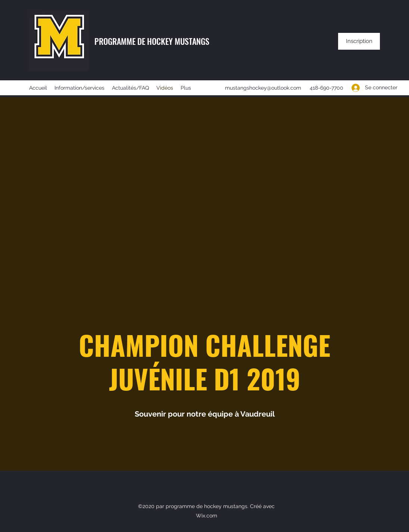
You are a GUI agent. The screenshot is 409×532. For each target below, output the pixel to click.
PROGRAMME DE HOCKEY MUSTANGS (152, 41)
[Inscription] (359, 41)
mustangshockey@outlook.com (263, 88)
